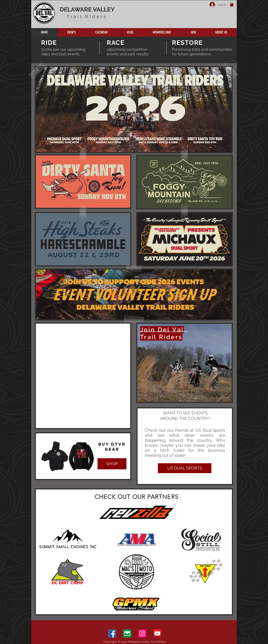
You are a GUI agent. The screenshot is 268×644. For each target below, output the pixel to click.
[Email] (127, 633)
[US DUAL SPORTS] (185, 468)
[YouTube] (157, 633)
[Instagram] (142, 633)
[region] (185, 363)
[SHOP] (112, 464)
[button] (232, 4)
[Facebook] (112, 633)
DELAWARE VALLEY (87, 10)
